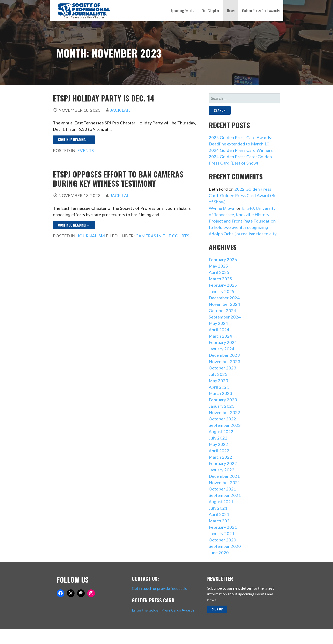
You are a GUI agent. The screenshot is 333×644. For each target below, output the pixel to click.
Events (86, 150)
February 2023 (223, 400)
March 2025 (220, 279)
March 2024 (220, 336)
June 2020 (219, 552)
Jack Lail (120, 110)
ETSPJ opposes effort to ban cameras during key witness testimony (118, 179)
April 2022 (219, 451)
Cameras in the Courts (162, 236)
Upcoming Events (182, 11)
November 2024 (224, 304)
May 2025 (218, 266)
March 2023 (220, 393)
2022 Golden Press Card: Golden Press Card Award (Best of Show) (244, 195)
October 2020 (222, 540)
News (231, 11)
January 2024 (222, 349)
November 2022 (224, 412)
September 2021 (225, 495)
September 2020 (225, 546)
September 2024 (225, 317)
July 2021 (218, 508)
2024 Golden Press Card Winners (241, 150)
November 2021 (224, 482)
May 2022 (218, 444)
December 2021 (224, 476)
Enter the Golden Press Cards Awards (163, 610)
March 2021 (220, 521)
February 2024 (223, 342)
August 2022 (221, 431)
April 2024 (219, 330)
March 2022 (220, 457)
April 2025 (219, 272)
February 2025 (223, 285)
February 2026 (223, 259)
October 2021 (222, 489)
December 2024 (224, 298)
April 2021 (219, 514)
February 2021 (223, 527)
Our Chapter (211, 11)
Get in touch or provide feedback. (159, 588)
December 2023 (224, 355)
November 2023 (224, 361)
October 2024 (222, 310)
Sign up (217, 609)
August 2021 (221, 502)
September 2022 (225, 425)
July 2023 (218, 374)
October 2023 (222, 368)
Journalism (91, 236)
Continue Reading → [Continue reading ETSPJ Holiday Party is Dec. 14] (74, 140)
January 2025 (222, 291)
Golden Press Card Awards (261, 11)
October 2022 (222, 419)
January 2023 (222, 406)
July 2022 (218, 438)
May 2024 (218, 323)
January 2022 (222, 470)
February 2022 (223, 463)
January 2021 (222, 533)
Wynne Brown (222, 208)
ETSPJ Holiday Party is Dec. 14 (104, 98)
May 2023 (218, 380)
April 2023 (219, 387)
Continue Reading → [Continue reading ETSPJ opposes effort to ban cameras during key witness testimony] (74, 225)
